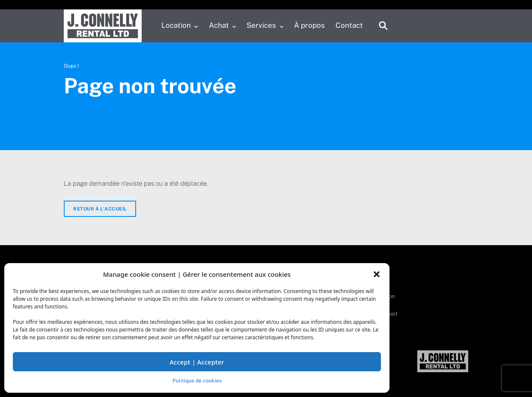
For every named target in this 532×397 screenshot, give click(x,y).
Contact (349, 25)
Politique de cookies (197, 381)
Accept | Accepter (197, 362)
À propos (309, 25)
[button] (377, 274)
